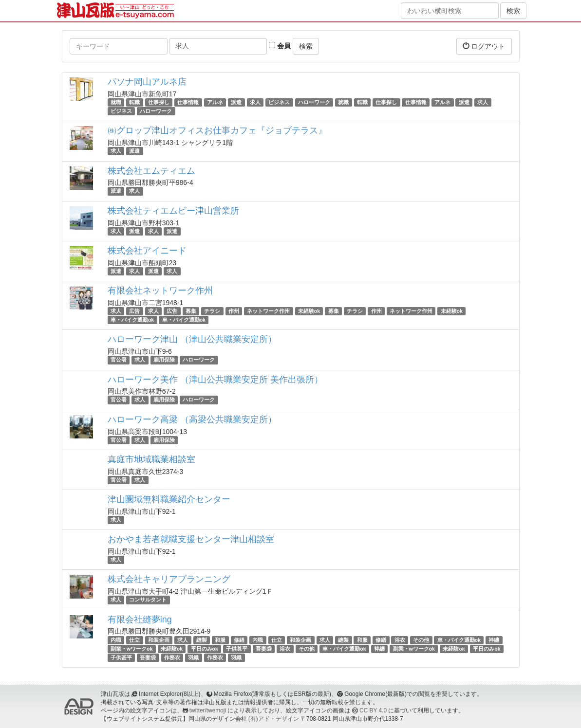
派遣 (236, 102)
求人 (255, 102)
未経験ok (309, 311)
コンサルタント (148, 600)
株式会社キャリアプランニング (169, 579)
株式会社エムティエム (151, 171)
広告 (134, 311)
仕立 (134, 640)
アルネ (215, 102)
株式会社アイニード (147, 251)
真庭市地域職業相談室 (151, 459)
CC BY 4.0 (373, 710)
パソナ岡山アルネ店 (147, 82)
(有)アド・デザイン (274, 719)
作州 (234, 311)
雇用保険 (164, 360)
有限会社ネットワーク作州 (160, 291)
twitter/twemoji (208, 710)
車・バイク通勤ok (132, 320)
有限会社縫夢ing (140, 619)
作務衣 (172, 657)
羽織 (193, 657)
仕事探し (159, 102)
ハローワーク (314, 102)
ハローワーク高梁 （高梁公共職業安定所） (192, 419)
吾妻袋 (264, 649)
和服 (220, 640)
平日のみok (205, 649)
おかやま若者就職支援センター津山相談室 (191, 539)
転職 (134, 102)
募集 (191, 311)
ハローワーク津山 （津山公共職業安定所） (192, 339)
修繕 (239, 640)
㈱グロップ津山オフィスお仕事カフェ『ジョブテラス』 (217, 130)
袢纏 (494, 640)
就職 (116, 102)
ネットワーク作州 (268, 311)
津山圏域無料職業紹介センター (169, 499)
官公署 (119, 360)
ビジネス (279, 102)
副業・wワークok (131, 649)
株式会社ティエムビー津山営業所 (173, 211)
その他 (421, 640)
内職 (116, 640)
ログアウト (484, 46)
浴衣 (400, 640)
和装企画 (159, 640)
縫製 (202, 640)
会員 (280, 46)
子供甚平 (237, 649)
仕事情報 (188, 102)
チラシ (212, 311)
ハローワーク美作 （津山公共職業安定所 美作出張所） (215, 380)
